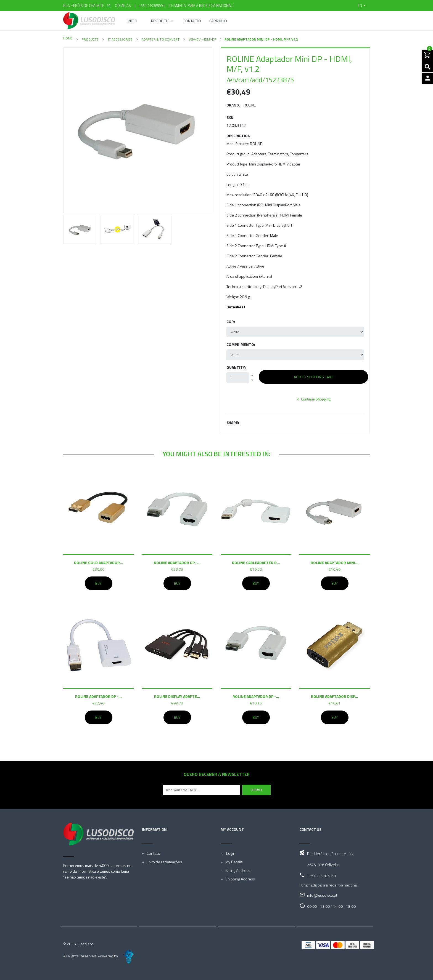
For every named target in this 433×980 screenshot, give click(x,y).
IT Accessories (120, 39)
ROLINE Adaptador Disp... (335, 696)
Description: (239, 136)
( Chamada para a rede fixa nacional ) (200, 6)
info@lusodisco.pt (322, 895)
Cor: (231, 321)
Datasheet (236, 307)
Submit (256, 790)
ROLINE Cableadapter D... (256, 562)
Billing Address (238, 871)
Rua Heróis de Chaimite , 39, (330, 854)
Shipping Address (240, 879)
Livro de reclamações (164, 862)
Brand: (233, 105)
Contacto (192, 21)
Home (68, 38)
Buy (99, 583)
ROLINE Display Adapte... (177, 696)
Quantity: (236, 367)
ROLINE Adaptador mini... (335, 562)
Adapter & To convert (160, 39)
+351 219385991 (152, 6)
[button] (361, 6)
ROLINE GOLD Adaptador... (99, 562)
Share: (233, 422)
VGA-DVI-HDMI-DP (202, 39)
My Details (234, 862)
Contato (153, 854)
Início (132, 21)
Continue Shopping (314, 399)
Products (160, 21)
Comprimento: (241, 344)
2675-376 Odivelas (323, 865)
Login (230, 854)
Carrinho (218, 21)
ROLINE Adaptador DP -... (177, 562)
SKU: (230, 117)
